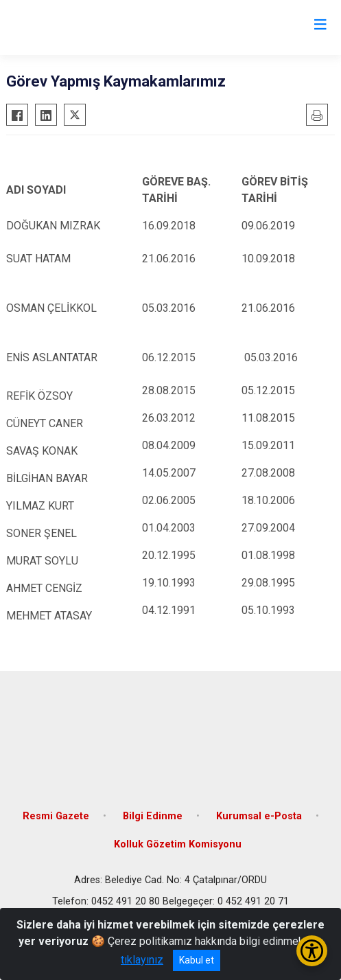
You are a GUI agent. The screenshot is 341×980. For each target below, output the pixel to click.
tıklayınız (142, 960)
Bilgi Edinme (153, 816)
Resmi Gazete (56, 816)
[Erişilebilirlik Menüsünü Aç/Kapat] (312, 951)
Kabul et (197, 960)
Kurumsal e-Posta (259, 816)
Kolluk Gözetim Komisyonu (178, 844)
